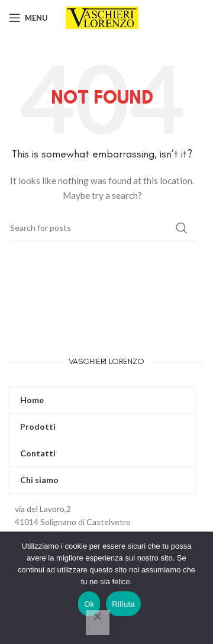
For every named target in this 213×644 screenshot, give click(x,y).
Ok (89, 604)
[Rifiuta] (98, 623)
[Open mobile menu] (28, 18)
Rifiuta (123, 604)
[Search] (102, 228)
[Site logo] (102, 17)
